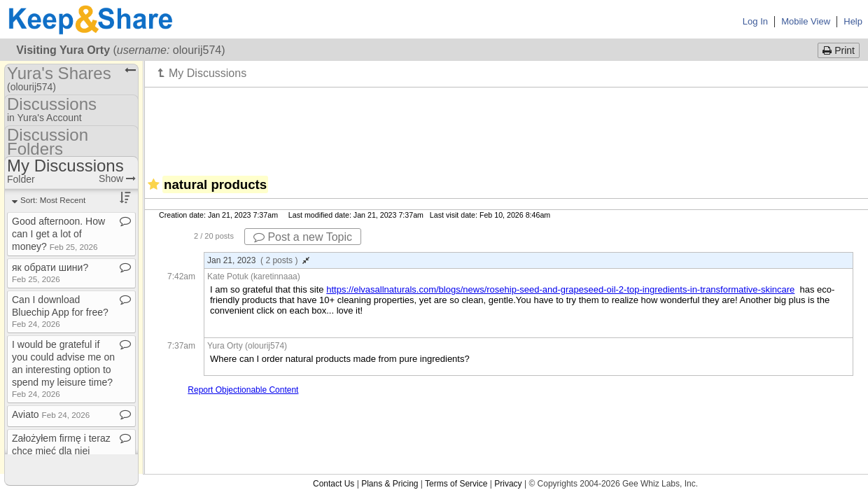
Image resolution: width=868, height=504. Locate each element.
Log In (755, 21)
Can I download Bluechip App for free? (60, 311)
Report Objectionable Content (243, 390)
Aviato (51, 414)
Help (853, 21)
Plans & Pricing (390, 484)
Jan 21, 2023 (258, 260)
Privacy (508, 484)
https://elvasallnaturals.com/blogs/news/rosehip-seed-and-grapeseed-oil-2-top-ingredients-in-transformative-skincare (560, 289)
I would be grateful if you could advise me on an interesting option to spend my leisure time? (63, 369)
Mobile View (806, 21)
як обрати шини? (50, 273)
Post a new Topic (303, 237)
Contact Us (334, 484)
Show (117, 178)
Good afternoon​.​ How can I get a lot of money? (58, 234)
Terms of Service (456, 484)
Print (839, 50)
